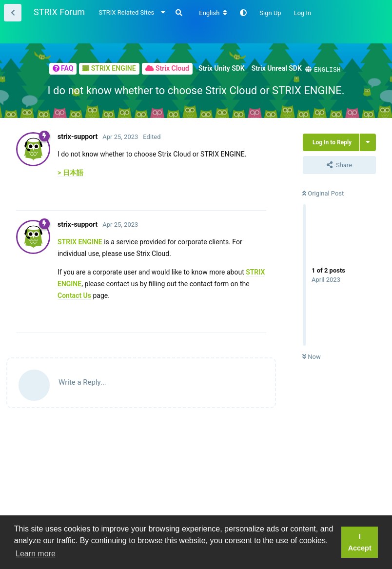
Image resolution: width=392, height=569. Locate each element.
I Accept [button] (360, 542)
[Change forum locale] (213, 13)
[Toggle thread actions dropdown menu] (368, 142)
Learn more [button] (36, 554)
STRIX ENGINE (80, 241)
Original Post (323, 193)
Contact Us (74, 295)
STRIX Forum (59, 12)
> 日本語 (70, 172)
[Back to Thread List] (13, 13)
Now (312, 356)
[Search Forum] (179, 13)
